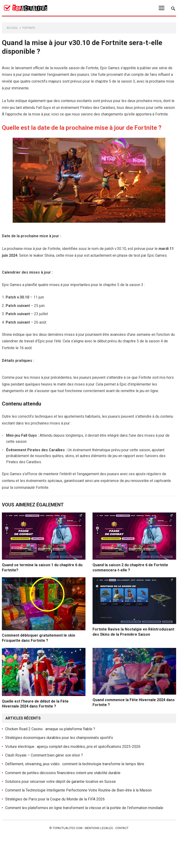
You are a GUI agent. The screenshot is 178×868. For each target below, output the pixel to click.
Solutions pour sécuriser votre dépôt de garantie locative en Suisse (60, 782)
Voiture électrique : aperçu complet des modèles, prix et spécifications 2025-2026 (73, 747)
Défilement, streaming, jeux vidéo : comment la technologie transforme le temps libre (75, 764)
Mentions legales (99, 828)
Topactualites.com (68, 828)
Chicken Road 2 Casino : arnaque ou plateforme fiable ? (50, 729)
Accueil (12, 28)
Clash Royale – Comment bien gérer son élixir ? (44, 755)
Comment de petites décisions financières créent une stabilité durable (63, 773)
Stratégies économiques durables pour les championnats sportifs (59, 738)
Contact (122, 828)
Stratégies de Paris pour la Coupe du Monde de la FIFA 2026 (55, 799)
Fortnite (29, 28)
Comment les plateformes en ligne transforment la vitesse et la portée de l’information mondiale (84, 808)
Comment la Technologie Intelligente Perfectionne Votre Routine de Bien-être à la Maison (78, 790)
